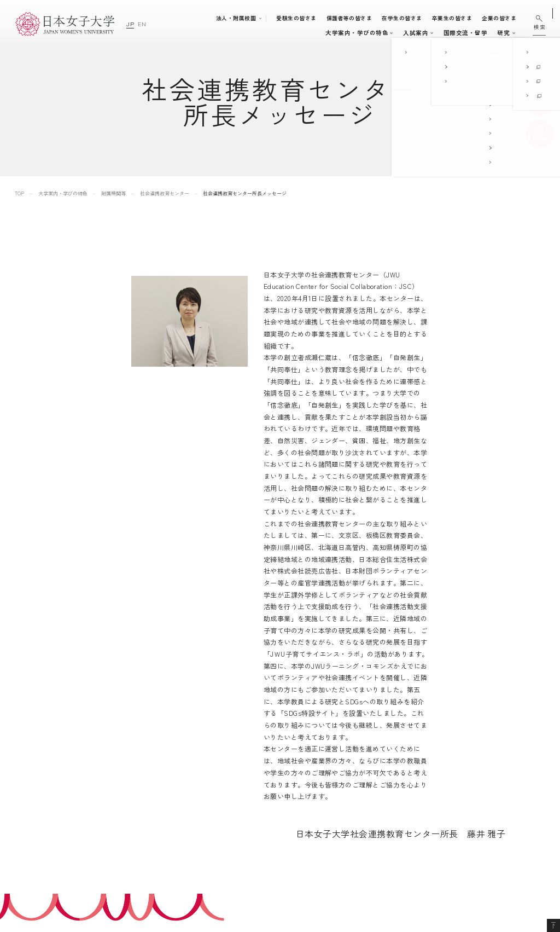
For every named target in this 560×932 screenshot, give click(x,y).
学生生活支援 (278, 824)
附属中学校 (367, 794)
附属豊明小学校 (373, 779)
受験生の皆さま (301, 18)
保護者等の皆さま (354, 18)
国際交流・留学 (403, 33)
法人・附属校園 (241, 18)
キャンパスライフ (340, 33)
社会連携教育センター (165, 193)
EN (142, 24)
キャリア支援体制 (283, 837)
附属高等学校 (370, 810)
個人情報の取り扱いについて (486, 794)
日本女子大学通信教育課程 (389, 840)
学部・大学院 (244, 33)
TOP (19, 193)
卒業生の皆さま (457, 18)
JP (130, 24)
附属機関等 (113, 193)
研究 (441, 33)
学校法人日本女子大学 (383, 825)
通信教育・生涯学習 (485, 33)
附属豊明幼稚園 (373, 764)
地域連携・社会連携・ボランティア (304, 849)
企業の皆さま (504, 18)
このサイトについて (474, 779)
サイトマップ (465, 764)
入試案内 (292, 33)
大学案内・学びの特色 (184, 33)
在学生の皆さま (407, 18)
